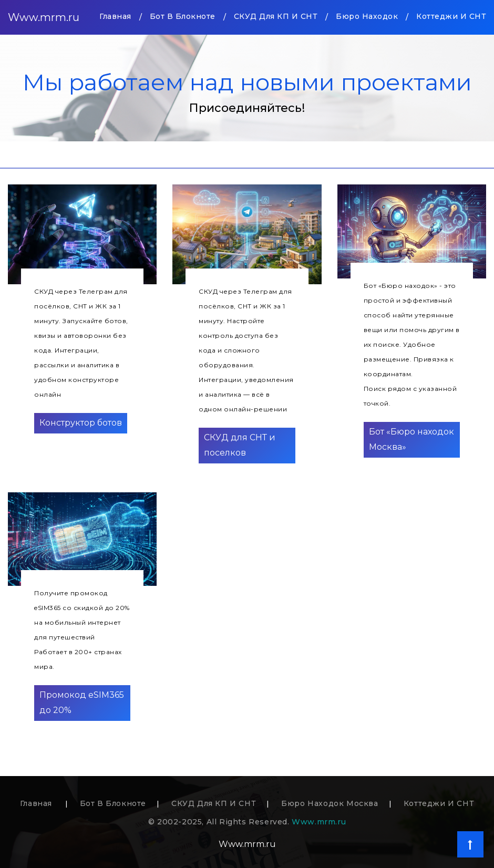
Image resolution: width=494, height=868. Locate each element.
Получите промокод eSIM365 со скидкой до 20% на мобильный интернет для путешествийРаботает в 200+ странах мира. (82, 630)
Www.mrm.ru (44, 17)
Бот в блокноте (183, 16)
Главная (115, 16)
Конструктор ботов (81, 423)
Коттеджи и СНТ (451, 16)
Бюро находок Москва (330, 803)
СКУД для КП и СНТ (276, 16)
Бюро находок (367, 16)
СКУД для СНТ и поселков (240, 445)
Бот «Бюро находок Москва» (411, 439)
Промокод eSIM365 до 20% (82, 702)
